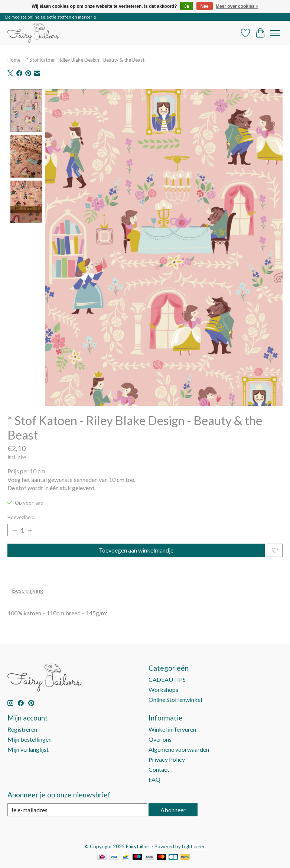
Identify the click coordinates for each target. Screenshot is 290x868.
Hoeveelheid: (22, 517)
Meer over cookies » (237, 6)
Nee (205, 6)
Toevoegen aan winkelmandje (136, 550)
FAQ (154, 779)
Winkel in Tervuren (172, 729)
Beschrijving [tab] (28, 590)
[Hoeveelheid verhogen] (30, 530)
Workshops (163, 689)
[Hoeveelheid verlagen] (14, 530)
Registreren (22, 729)
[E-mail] (77, 810)
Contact (159, 769)
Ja (187, 6)
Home (14, 60)
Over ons (160, 739)
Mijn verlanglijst (28, 749)
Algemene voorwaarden (179, 749)
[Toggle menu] (275, 33)
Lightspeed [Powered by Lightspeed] (194, 846)
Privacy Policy (167, 759)
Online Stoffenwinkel (175, 699)
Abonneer (173, 810)
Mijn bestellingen (30, 739)
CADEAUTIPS (167, 679)
